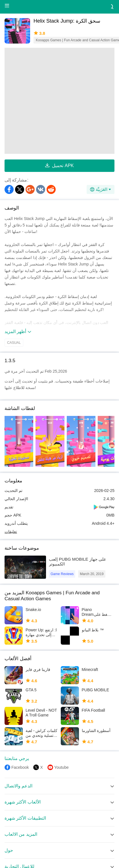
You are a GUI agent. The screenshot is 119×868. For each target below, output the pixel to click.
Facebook (20, 767)
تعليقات (11, 532)
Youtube (61, 767)
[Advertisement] (54, 101)
